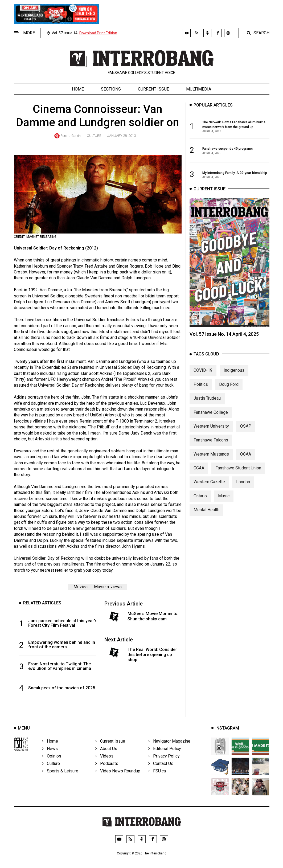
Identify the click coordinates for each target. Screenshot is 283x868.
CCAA (199, 473)
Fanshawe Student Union (238, 473)
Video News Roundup (118, 778)
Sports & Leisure (60, 778)
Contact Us (161, 771)
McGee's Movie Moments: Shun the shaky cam (153, 616)
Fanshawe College (211, 417)
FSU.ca (157, 778)
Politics (201, 389)
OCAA (246, 459)
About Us (106, 756)
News (50, 756)
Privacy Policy (164, 763)
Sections (111, 89)
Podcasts (107, 771)
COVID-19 (203, 376)
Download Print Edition (98, 33)
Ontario (200, 501)
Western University (211, 431)
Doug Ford (229, 389)
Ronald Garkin (71, 136)
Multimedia (199, 89)
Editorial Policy (165, 756)
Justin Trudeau (207, 404)
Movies (81, 587)
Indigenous (234, 376)
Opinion (52, 763)
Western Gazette (209, 487)
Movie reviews (108, 587)
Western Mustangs (211, 459)
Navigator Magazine (169, 748)
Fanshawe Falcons (211, 445)
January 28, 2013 (122, 136)
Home (78, 89)
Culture (94, 136)
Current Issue (153, 89)
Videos (104, 763)
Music (224, 501)
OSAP (246, 431)
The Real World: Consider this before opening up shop (152, 655)
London (243, 487)
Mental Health (206, 515)
